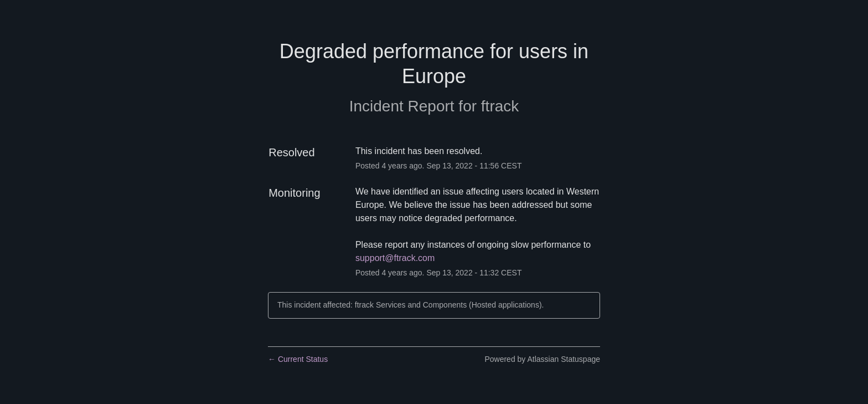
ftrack (500, 106)
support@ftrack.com (395, 258)
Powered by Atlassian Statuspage (542, 359)
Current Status (298, 359)
